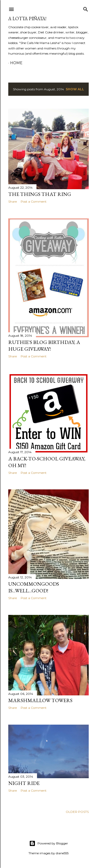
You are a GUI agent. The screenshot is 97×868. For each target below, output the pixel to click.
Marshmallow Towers (40, 700)
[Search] (86, 8)
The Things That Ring (40, 194)
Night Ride (24, 783)
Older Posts (77, 812)
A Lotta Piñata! (27, 19)
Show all (75, 89)
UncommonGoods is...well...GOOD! (34, 587)
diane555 (62, 853)
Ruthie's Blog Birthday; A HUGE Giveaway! (44, 345)
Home (16, 63)
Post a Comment (34, 201)
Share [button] (13, 201)
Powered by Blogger (49, 843)
